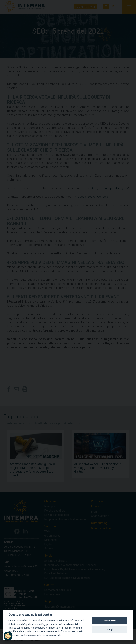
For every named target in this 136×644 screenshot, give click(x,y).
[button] (8, 636)
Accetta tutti (110, 621)
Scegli (110, 630)
